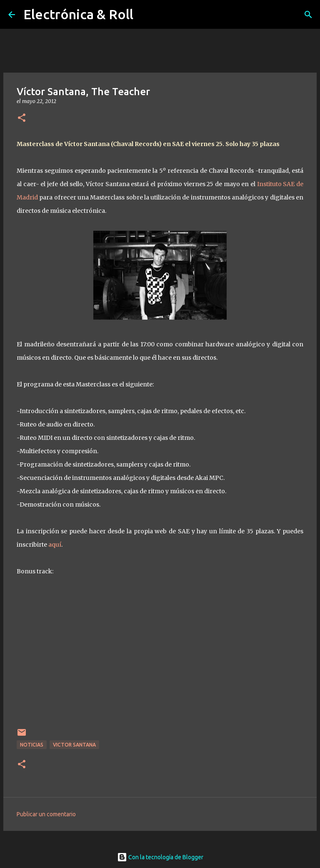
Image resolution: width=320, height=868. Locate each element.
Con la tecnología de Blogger (160, 857)
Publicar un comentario (46, 814)
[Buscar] (308, 15)
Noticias (32, 745)
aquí (54, 545)
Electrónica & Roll (78, 14)
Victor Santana (74, 745)
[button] (22, 118)
